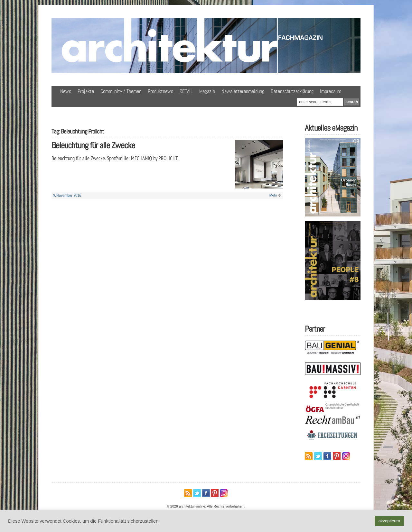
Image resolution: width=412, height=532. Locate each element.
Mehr (273, 195)
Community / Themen (121, 91)
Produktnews (160, 91)
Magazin (207, 91)
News (66, 91)
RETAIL (186, 91)
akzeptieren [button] (389, 521)
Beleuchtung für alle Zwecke (93, 145)
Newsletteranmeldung (243, 91)
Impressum (331, 91)
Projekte (86, 91)
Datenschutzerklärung (292, 91)
